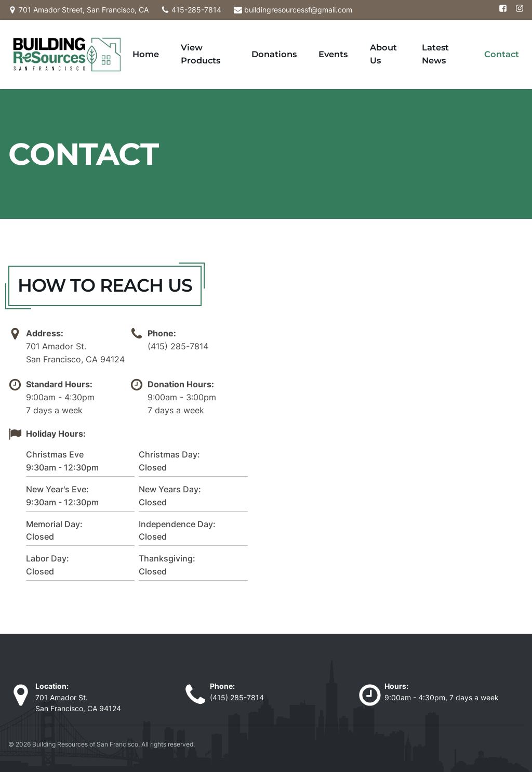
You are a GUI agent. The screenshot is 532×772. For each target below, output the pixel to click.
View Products (258, 42)
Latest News (458, 42)
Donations (317, 42)
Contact (509, 42)
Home (206, 42)
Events (362, 42)
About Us (405, 42)
